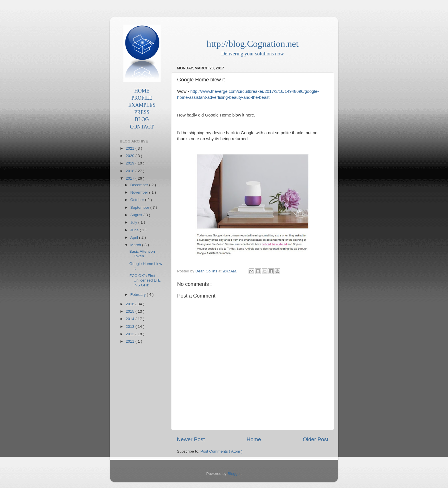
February (139, 295)
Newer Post (191, 439)
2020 (131, 156)
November (140, 192)
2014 (131, 319)
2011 (131, 341)
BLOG (142, 119)
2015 (131, 311)
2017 (131, 178)
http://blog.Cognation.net (253, 44)
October (138, 200)
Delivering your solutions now (252, 54)
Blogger (234, 474)
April (135, 237)
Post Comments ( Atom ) (222, 451)
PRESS (142, 112)
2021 (131, 148)
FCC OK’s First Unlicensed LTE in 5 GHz (145, 280)
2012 (131, 334)
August (137, 215)
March (136, 245)
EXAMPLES (142, 105)
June (135, 230)
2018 (131, 171)
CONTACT (142, 127)
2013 (131, 327)
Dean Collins (207, 271)
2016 (131, 304)
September (140, 207)
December (140, 185)
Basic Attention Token (142, 254)
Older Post (316, 439)
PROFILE (142, 98)
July (134, 222)
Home (254, 439)
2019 (131, 163)
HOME (142, 91)
